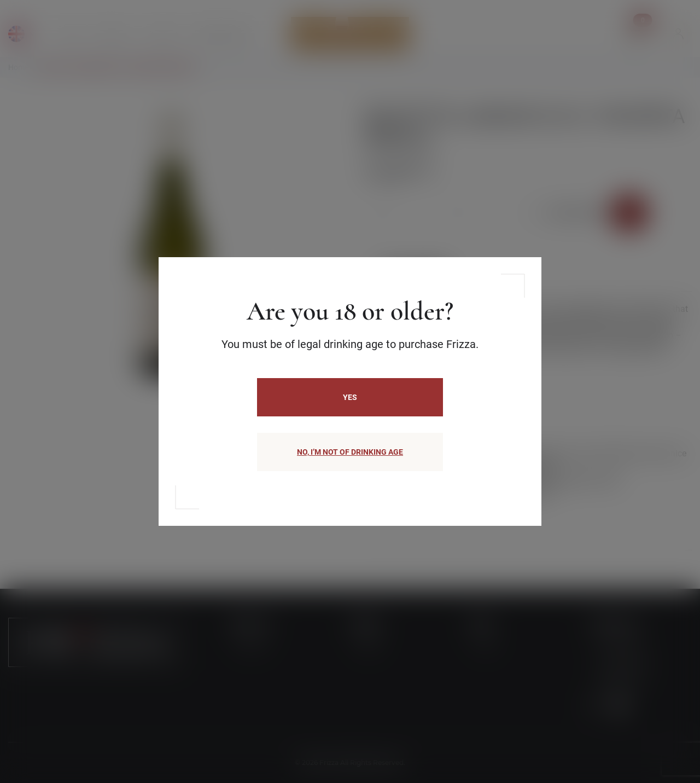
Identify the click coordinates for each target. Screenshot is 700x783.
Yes (350, 397)
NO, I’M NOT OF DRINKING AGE (350, 452)
